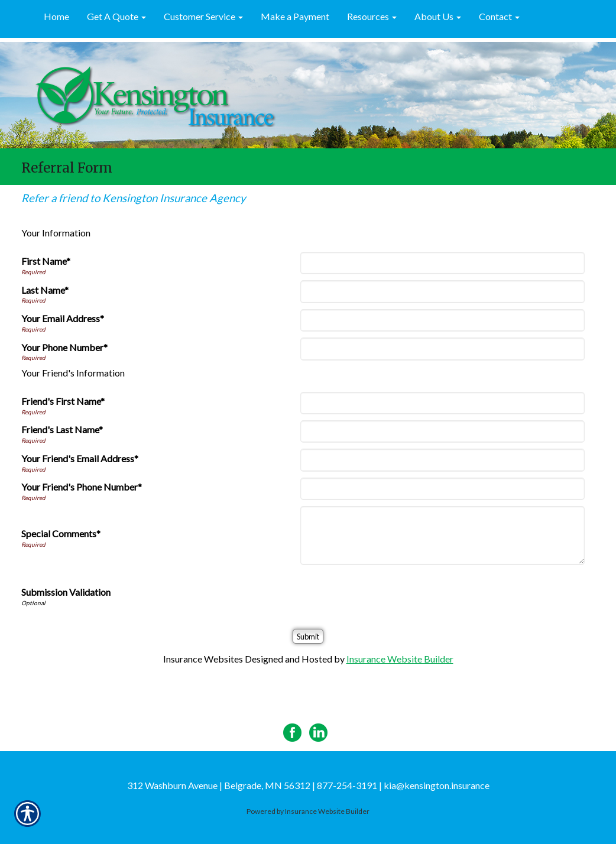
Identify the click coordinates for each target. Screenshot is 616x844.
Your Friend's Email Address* (80, 458)
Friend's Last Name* (62, 429)
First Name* (46, 261)
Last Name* (45, 290)
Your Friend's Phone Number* (82, 487)
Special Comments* (61, 533)
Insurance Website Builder (400, 659)
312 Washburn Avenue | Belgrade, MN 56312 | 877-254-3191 (252, 785)
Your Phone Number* (64, 347)
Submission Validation (66, 592)
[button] (116, 17)
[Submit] (308, 636)
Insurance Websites (203, 659)
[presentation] (393, 594)
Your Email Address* (63, 318)
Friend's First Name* (63, 401)
